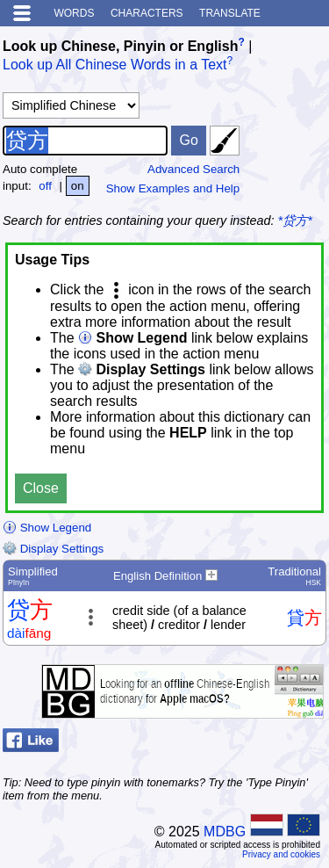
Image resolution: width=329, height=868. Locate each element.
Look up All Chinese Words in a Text (115, 65)
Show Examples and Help (173, 188)
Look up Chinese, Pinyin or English (120, 46)
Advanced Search (193, 169)
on (78, 186)
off (45, 186)
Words (74, 13)
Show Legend (47, 528)
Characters (147, 13)
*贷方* (295, 221)
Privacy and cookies (281, 854)
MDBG (225, 832)
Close (41, 488)
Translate (230, 13)
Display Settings (53, 549)
